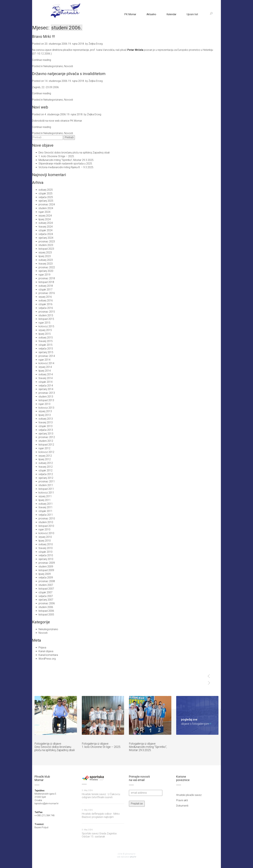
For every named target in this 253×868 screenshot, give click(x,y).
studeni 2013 (46, 397)
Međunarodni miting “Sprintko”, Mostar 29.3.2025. (66, 160)
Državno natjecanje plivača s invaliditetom (69, 74)
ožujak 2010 (46, 552)
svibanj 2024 (46, 223)
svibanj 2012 (46, 463)
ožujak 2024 (46, 230)
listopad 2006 (46, 611)
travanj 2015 (46, 341)
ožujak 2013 (46, 426)
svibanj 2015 (46, 338)
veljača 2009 (46, 578)
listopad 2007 (46, 589)
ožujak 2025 (46, 193)
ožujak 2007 (46, 592)
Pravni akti (182, 800)
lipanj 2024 (45, 219)
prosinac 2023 (47, 241)
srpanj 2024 (45, 216)
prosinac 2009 (47, 563)
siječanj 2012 (46, 478)
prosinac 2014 (47, 356)
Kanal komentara (48, 655)
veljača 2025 (46, 197)
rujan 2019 (44, 275)
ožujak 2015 (46, 345)
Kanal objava (46, 651)
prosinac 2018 (47, 278)
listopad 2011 (46, 489)
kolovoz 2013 (46, 408)
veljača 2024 (46, 234)
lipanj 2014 (45, 371)
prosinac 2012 (47, 437)
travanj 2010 (46, 548)
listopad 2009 (46, 570)
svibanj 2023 (46, 260)
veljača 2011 (46, 515)
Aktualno (151, 14)
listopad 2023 (46, 249)
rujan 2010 (44, 529)
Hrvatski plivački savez (189, 795)
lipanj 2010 (45, 541)
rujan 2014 (44, 360)
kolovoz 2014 (46, 363)
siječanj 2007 (46, 600)
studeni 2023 (46, 245)
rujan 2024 (44, 212)
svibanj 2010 (46, 544)
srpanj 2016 (45, 297)
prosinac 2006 (47, 603)
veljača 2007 (46, 596)
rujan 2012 (44, 448)
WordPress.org (47, 659)
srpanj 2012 (45, 456)
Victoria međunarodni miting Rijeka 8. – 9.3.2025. (66, 167)
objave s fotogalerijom (195, 721)
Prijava (42, 648)
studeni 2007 (46, 585)
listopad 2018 (46, 282)
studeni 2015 (46, 315)
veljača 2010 (46, 555)
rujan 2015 (44, 323)
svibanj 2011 (46, 504)
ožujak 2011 (46, 511)
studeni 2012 (46, 441)
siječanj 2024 (46, 238)
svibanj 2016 (46, 301)
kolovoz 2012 (46, 452)
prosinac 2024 (47, 204)
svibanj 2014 (46, 374)
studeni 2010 (46, 522)
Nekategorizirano (53, 66)
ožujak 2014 (46, 382)
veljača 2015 (46, 349)
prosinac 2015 (47, 312)
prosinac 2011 (47, 481)
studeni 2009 (46, 567)
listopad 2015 (46, 319)
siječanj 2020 (46, 271)
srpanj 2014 (45, 367)
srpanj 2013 (45, 411)
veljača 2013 (46, 430)
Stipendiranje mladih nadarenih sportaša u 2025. (66, 164)
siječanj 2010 (46, 559)
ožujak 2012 (46, 470)
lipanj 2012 (45, 459)
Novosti (68, 66)
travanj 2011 (46, 507)
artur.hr (133, 857)
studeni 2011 (46, 485)
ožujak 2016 (46, 304)
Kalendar (171, 14)
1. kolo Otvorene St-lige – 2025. (57, 156)
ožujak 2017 (46, 290)
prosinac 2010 (47, 518)
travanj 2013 (46, 422)
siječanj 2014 (46, 389)
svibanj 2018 (46, 286)
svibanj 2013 (46, 419)
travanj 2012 (46, 467)
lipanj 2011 (45, 500)
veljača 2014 (46, 386)
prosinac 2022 (47, 267)
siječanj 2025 (46, 201)
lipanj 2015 (45, 334)
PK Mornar (130, 14)
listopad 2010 (46, 526)
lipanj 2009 (45, 574)
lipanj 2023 (45, 256)
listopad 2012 (46, 445)
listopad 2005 (46, 615)
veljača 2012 (46, 474)
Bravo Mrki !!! (43, 37)
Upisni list (192, 14)
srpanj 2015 (45, 330)
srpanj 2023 (45, 252)
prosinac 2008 (47, 581)
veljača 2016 (46, 308)
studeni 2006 (46, 607)
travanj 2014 (46, 378)
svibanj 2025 (46, 190)
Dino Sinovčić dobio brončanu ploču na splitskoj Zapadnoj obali (74, 153)
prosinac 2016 (47, 293)
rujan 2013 (44, 404)
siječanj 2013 (46, 434)
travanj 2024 (46, 227)
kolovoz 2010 (46, 533)
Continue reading (42, 60)
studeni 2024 (46, 208)
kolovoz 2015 (46, 326)
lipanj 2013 (45, 415)
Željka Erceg (96, 44)
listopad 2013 (46, 400)
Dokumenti (182, 806)
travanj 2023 (46, 264)
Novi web (40, 107)
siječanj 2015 (46, 352)
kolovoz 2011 (46, 493)
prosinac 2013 (47, 393)
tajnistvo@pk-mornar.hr (47, 803)
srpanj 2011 (45, 496)
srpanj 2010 (45, 537)
